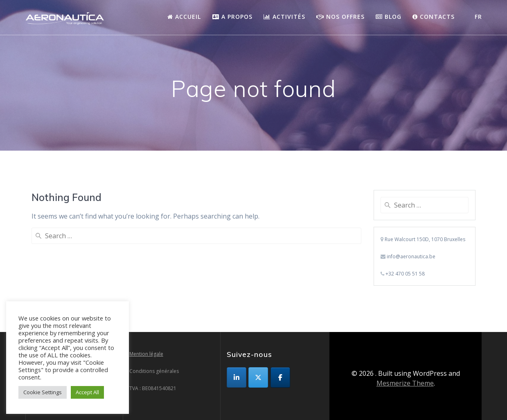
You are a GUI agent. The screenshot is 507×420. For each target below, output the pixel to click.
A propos (232, 17)
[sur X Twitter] (258, 377)
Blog (389, 17)
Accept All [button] (87, 392)
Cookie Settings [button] (43, 392)
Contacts (434, 17)
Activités (284, 17)
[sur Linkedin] (237, 377)
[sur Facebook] (280, 377)
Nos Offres (340, 17)
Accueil (184, 17)
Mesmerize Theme (405, 383)
